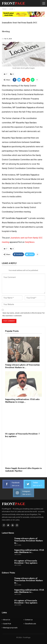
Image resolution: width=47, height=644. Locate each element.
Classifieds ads (30, 624)
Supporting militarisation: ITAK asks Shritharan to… (29, 551)
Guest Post (7, 624)
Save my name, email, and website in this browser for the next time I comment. (24, 314)
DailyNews (30, 242)
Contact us (29, 620)
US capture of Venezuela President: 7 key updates (26, 562)
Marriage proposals (10, 628)
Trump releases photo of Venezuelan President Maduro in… (29, 541)
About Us (7, 620)
